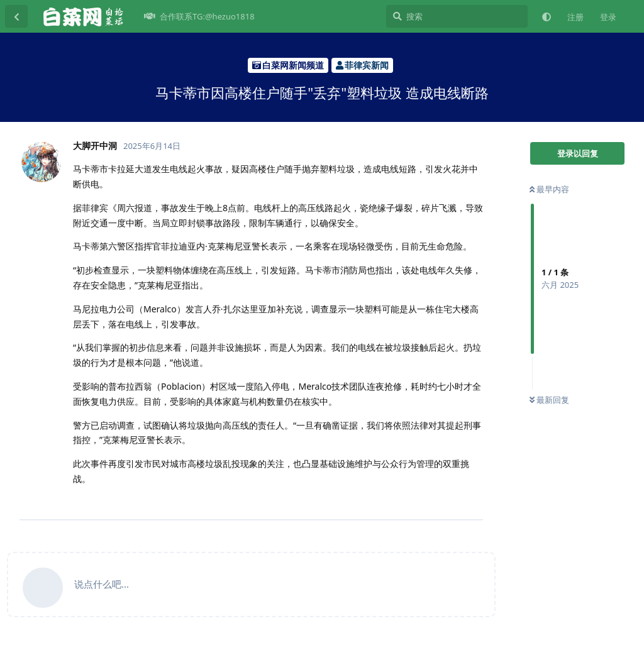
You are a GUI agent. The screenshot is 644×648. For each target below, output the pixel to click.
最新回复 (549, 400)
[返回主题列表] (16, 16)
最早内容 (549, 189)
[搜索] (457, 16)
